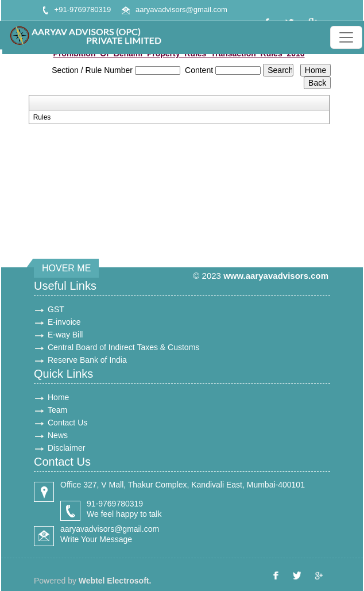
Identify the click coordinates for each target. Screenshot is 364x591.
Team (57, 410)
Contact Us (67, 423)
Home (58, 397)
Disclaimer (66, 448)
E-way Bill (65, 335)
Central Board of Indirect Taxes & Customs (123, 347)
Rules (42, 117)
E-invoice (64, 322)
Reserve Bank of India (87, 360)
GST (56, 309)
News (58, 435)
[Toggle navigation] (346, 37)
